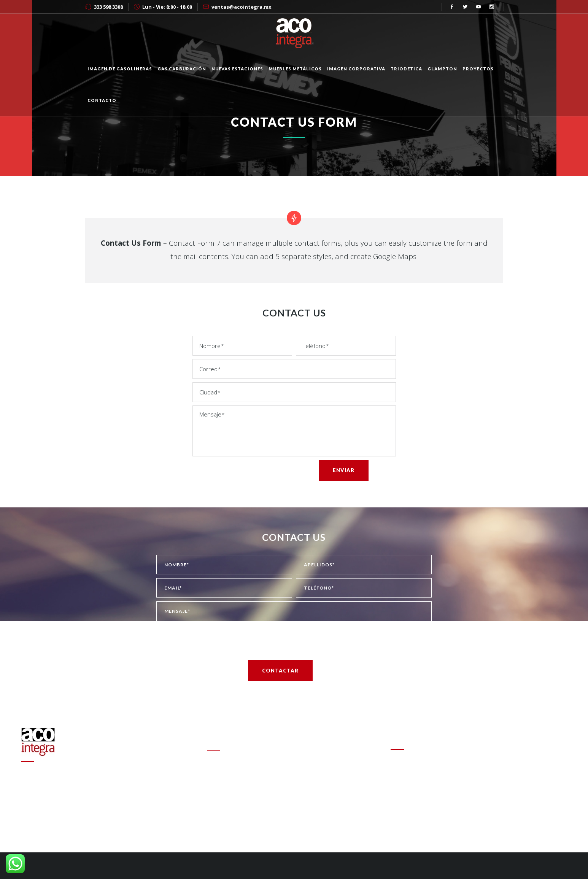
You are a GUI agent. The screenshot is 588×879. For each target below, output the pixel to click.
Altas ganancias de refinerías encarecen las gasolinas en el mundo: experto (289, 794)
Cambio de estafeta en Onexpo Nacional (257, 767)
